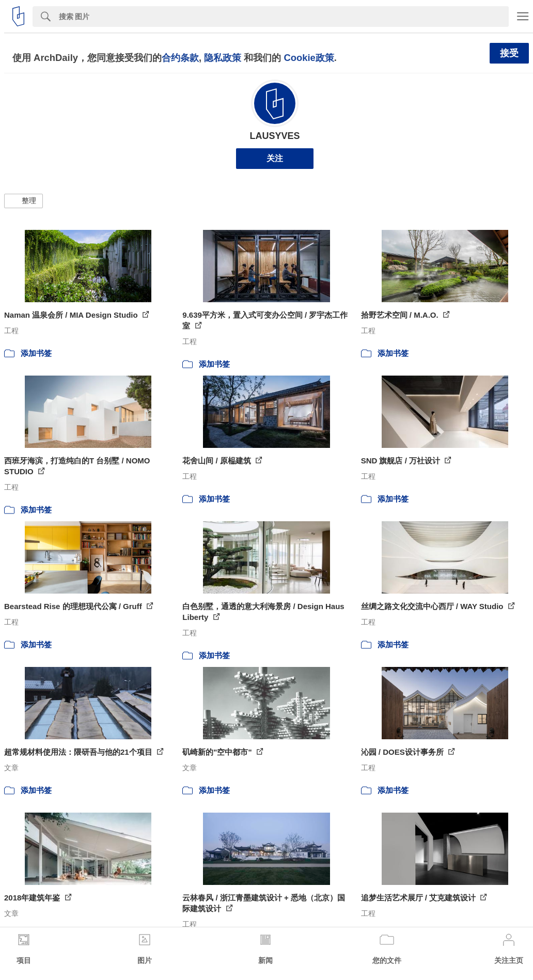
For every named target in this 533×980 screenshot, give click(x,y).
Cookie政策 (309, 58)
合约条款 (180, 58)
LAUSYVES (275, 136)
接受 (509, 53)
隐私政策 (223, 58)
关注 (275, 158)
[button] (23, 201)
